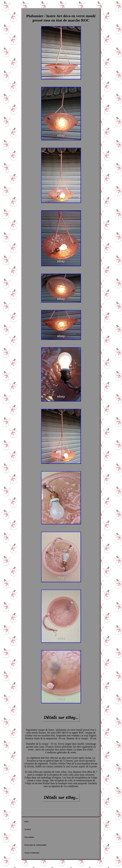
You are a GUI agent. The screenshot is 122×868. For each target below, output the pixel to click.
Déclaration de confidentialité (36, 845)
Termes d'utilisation (32, 853)
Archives (28, 829)
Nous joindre (29, 837)
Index (27, 821)
